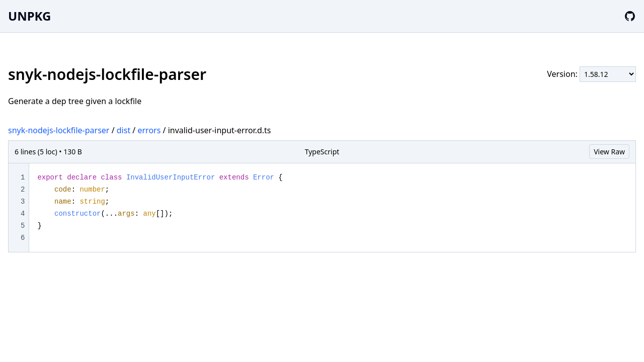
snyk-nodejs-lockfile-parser (59, 130)
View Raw (609, 152)
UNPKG (29, 16)
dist (124, 130)
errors (149, 130)
